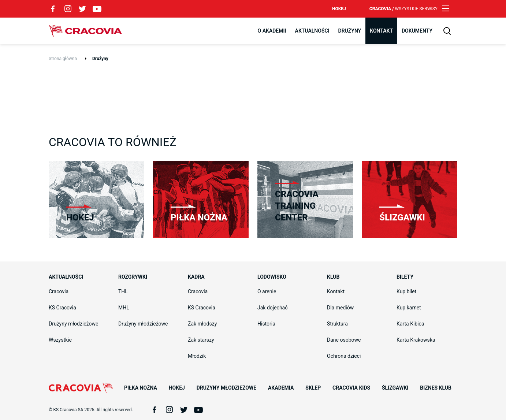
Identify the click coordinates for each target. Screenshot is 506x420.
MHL (124, 308)
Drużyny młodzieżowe (74, 324)
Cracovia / (403, 9)
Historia (266, 324)
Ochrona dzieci (344, 356)
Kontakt (336, 291)
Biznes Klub (436, 388)
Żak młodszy (202, 324)
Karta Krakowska (416, 340)
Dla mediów (340, 308)
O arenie (267, 291)
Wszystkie (60, 340)
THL (123, 291)
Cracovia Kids (351, 388)
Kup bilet (406, 291)
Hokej (339, 9)
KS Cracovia (62, 308)
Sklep (313, 388)
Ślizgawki (395, 388)
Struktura (337, 324)
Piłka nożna (141, 388)
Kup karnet (409, 308)
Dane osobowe (344, 340)
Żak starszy (201, 340)
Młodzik (197, 356)
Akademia (281, 388)
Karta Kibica (410, 324)
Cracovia (85, 31)
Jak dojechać (273, 308)
